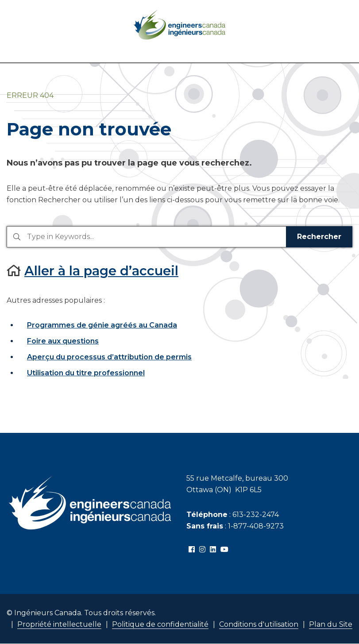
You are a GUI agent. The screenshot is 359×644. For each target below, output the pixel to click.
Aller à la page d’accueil (101, 271)
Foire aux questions (63, 341)
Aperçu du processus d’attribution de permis (109, 357)
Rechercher (319, 237)
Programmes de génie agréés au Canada (102, 325)
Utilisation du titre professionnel (86, 373)
